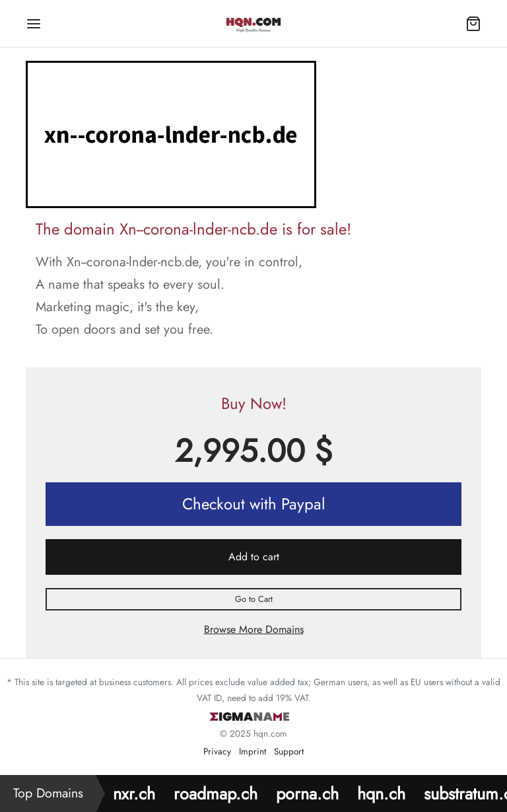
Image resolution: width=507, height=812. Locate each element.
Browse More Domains (254, 629)
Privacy (217, 751)
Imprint (253, 751)
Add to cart (254, 557)
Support (289, 751)
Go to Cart (254, 599)
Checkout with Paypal (254, 504)
